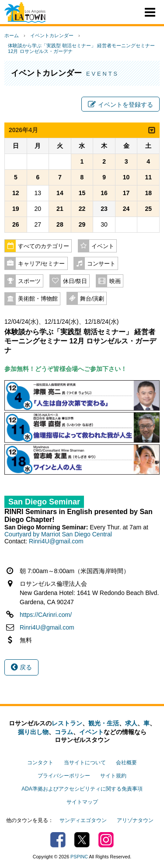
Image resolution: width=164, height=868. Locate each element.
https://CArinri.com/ (46, 615)
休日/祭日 (75, 281)
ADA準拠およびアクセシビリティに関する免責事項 (82, 789)
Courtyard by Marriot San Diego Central (58, 534)
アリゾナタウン (135, 820)
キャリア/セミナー (42, 264)
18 (148, 193)
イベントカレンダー (52, 35)
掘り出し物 (33, 732)
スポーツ (29, 281)
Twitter (82, 840)
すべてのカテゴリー (44, 246)
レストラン (67, 723)
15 (82, 193)
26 (16, 224)
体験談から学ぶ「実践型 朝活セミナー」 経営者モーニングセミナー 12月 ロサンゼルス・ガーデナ (81, 48)
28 (60, 224)
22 (82, 209)
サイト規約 (113, 776)
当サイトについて (85, 763)
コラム (64, 732)
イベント (103, 246)
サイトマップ (82, 802)
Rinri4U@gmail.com (56, 541)
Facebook (58, 840)
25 (148, 209)
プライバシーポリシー (64, 776)
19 (16, 209)
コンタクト (40, 763)
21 (60, 209)
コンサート (101, 264)
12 (16, 193)
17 (126, 193)
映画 (115, 281)
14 (60, 193)
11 (148, 177)
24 (126, 209)
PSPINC (79, 857)
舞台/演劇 (92, 299)
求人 (131, 723)
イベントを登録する (120, 105)
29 (82, 224)
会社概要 (126, 763)
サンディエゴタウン (83, 820)
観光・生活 (104, 723)
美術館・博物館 (38, 299)
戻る (21, 667)
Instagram (106, 840)
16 (104, 193)
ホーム (12, 35)
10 (126, 177)
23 (104, 209)
